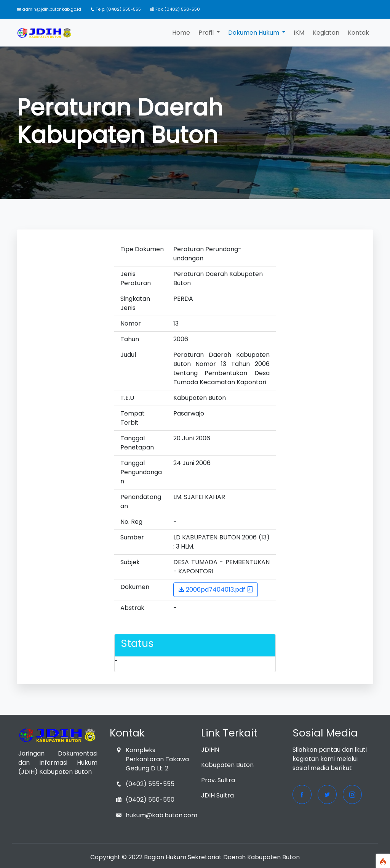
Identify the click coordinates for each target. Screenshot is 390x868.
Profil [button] (207, 33)
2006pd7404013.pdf (216, 590)
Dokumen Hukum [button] (254, 33)
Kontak (358, 33)
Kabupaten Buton (227, 765)
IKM (299, 33)
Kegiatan (326, 33)
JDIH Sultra (217, 795)
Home (181, 33)
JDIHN (210, 750)
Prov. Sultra (218, 780)
